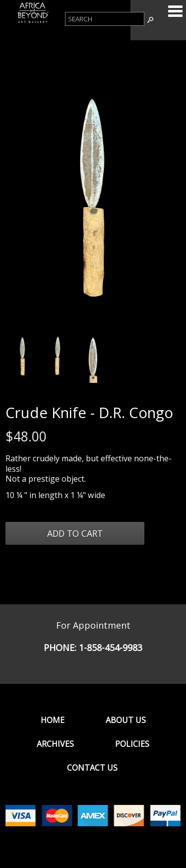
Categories (175, 11)
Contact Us (92, 768)
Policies (132, 744)
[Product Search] (105, 19)
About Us (126, 720)
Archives (55, 744)
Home (53, 720)
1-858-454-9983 (111, 648)
